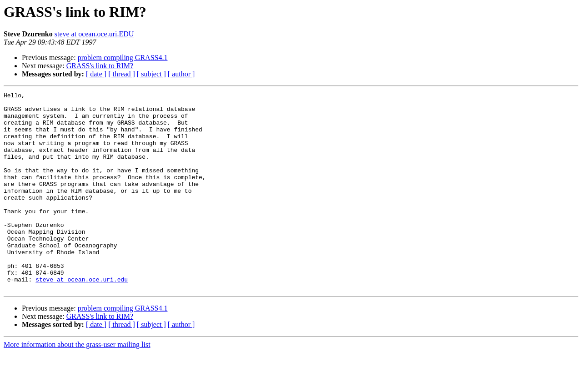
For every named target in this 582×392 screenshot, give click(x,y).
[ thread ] (122, 74)
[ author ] (181, 74)
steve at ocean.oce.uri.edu (82, 317)
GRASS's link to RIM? (100, 66)
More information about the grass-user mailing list (77, 384)
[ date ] (96, 74)
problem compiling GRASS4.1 (123, 58)
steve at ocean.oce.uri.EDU (94, 34)
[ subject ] (151, 74)
